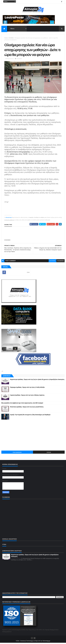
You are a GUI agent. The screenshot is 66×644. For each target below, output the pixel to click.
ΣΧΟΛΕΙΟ (11, 38)
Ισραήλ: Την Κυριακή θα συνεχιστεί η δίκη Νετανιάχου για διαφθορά (30, 416)
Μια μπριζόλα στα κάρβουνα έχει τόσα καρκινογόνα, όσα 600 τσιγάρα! (22, 404)
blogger (52, 262)
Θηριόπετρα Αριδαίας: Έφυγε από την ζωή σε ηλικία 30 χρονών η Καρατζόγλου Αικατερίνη (37, 381)
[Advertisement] (33, 436)
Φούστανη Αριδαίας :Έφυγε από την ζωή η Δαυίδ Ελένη (27, 408)
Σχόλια (49, 453)
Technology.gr (46, 642)
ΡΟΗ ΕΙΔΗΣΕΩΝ (17, 453)
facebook (60, 262)
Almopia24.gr (9, 219)
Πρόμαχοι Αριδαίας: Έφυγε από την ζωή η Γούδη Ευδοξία (27, 388)
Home (6, 38)
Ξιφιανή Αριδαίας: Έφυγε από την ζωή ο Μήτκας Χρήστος (27, 396)
